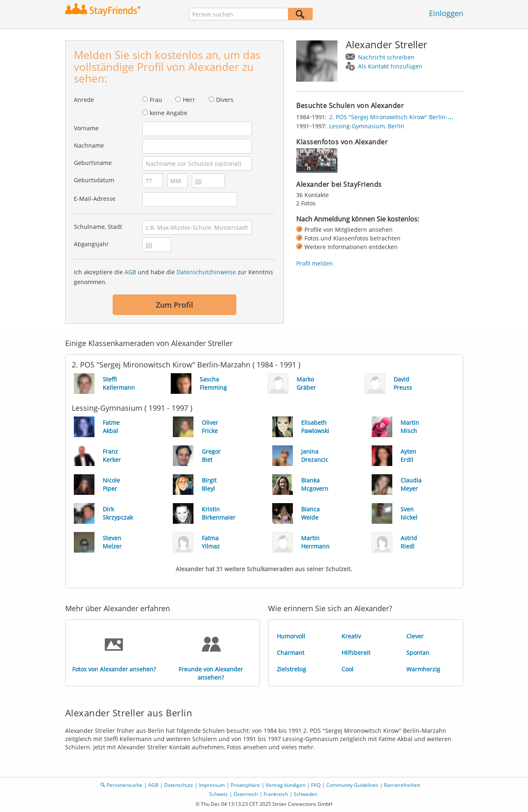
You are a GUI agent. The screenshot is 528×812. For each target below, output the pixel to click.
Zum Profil (174, 305)
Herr (189, 100)
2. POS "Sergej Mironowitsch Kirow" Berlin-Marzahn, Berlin (410, 117)
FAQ (316, 785)
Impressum (212, 785)
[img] (317, 160)
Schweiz (218, 794)
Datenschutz (179, 785)
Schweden (305, 794)
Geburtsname (93, 163)
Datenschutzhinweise (206, 272)
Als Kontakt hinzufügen (390, 66)
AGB (130, 272)
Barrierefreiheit (402, 785)
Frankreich (276, 794)
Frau (156, 100)
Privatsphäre (245, 785)
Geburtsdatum (94, 180)
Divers (225, 100)
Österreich (246, 794)
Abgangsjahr (91, 244)
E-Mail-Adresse (95, 199)
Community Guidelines (352, 785)
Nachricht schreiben (386, 57)
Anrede (84, 100)
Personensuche (125, 785)
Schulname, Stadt (98, 227)
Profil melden (315, 263)
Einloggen (446, 13)
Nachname (89, 145)
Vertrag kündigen (285, 785)
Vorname (86, 128)
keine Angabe (169, 113)
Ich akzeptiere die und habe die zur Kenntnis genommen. (173, 277)
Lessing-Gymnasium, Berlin (367, 126)
